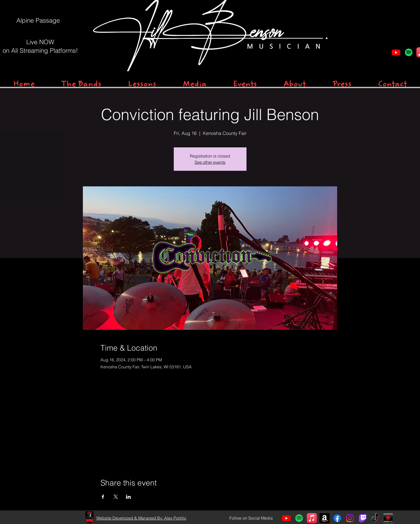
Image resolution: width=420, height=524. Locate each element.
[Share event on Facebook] (103, 497)
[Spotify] (409, 52)
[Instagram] (350, 518)
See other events (210, 162)
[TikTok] (375, 518)
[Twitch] (363, 518)
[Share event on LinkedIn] (128, 497)
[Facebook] (337, 518)
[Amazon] (325, 518)
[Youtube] (396, 52)
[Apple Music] (312, 518)
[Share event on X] (116, 497)
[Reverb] (388, 518)
